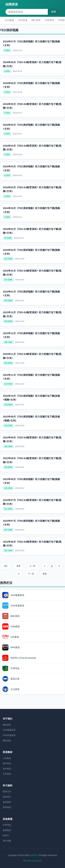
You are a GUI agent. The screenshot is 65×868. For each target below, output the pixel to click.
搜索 (54, 12)
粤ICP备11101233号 (33, 861)
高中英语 (7, 769)
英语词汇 (7, 797)
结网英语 (12, 4)
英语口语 (7, 792)
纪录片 (6, 835)
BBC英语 (36, 20)
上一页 (32, 566)
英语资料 (7, 802)
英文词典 (7, 841)
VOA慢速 (9, 20)
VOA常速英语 (9, 735)
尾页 (45, 574)
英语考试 (7, 807)
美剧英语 (7, 830)
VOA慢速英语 (9, 730)
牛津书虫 (7, 825)
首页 (19, 566)
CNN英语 (49, 20)
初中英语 (7, 763)
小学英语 (7, 758)
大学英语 (7, 774)
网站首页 (7, 725)
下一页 (31, 574)
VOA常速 (23, 20)
